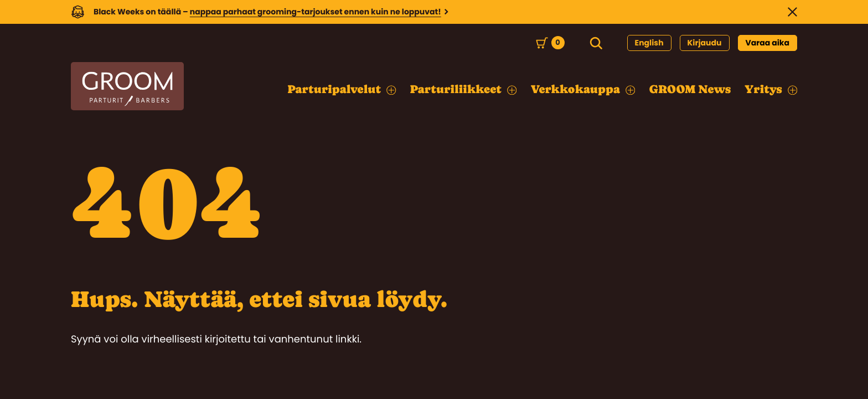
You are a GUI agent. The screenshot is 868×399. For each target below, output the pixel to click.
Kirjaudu (705, 43)
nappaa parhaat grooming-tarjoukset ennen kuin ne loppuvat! (316, 12)
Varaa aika (768, 43)
